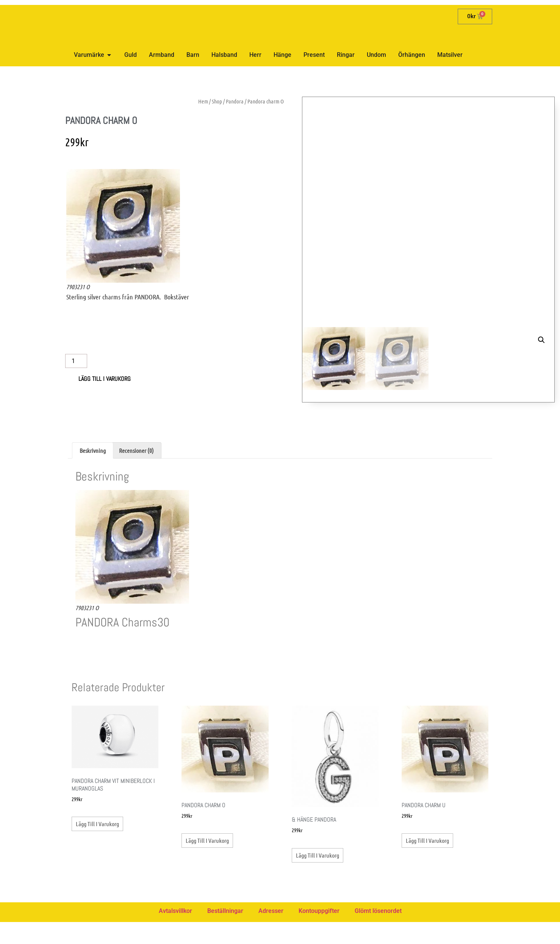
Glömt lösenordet (378, 933)
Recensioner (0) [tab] (136, 472)
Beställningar (225, 933)
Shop (217, 101)
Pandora (235, 101)
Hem (203, 101)
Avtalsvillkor (175, 933)
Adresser (271, 933)
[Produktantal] (76, 361)
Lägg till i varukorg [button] (97, 846)
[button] (541, 110)
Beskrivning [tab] (93, 472)
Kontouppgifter (319, 933)
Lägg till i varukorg (105, 379)
